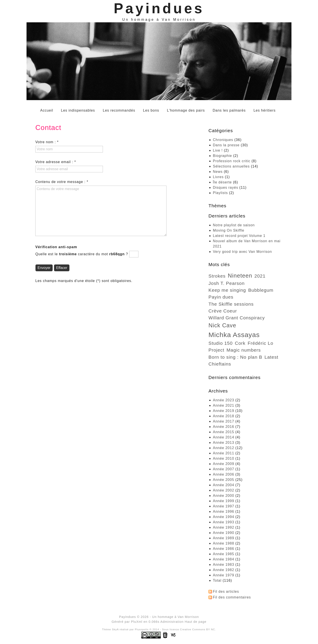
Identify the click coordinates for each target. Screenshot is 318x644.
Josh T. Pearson (227, 283)
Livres (218, 177)
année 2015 (223, 432)
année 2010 (223, 458)
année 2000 (223, 496)
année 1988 (223, 543)
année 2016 (223, 427)
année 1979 (223, 575)
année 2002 (223, 490)
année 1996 (223, 512)
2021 (260, 276)
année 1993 (223, 522)
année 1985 (223, 554)
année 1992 (223, 527)
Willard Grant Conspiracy (237, 318)
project (216, 350)
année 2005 (223, 480)
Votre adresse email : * (56, 162)
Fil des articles (226, 592)
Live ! (218, 150)
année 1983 (223, 565)
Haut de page (195, 622)
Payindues (159, 8)
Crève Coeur (223, 311)
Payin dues (221, 297)
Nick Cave (222, 325)
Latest (272, 357)
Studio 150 (221, 343)
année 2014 (223, 437)
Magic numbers (244, 350)
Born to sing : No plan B (235, 357)
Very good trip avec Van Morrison (242, 252)
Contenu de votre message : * (62, 182)
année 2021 (223, 405)
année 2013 (223, 443)
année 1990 (223, 533)
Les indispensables (78, 110)
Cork (240, 343)
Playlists (220, 193)
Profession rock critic (232, 161)
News (218, 172)
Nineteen (240, 276)
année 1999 (223, 501)
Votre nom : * (47, 142)
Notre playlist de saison (234, 225)
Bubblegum (261, 290)
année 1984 (223, 559)
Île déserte (222, 182)
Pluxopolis (142, 629)
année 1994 (223, 517)
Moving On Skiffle (229, 230)
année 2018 (223, 416)
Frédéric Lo (260, 343)
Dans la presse (226, 145)
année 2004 (223, 485)
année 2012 (223, 448)
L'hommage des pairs (186, 110)
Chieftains (220, 364)
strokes (217, 276)
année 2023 (223, 400)
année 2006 (223, 474)
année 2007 (223, 469)
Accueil (47, 110)
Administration (172, 622)
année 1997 (223, 506)
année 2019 (223, 411)
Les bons (151, 110)
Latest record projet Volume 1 (239, 236)
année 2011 (223, 453)
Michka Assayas (234, 335)
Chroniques (223, 140)
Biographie (222, 156)
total (218, 580)
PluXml (137, 622)
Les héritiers (265, 110)
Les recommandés (119, 110)
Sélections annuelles (231, 166)
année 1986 (223, 549)
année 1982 (223, 570)
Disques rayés (225, 188)
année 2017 (223, 421)
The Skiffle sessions (231, 304)
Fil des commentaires (232, 597)
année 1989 (223, 538)
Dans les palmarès (229, 110)
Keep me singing (227, 290)
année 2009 (223, 464)
